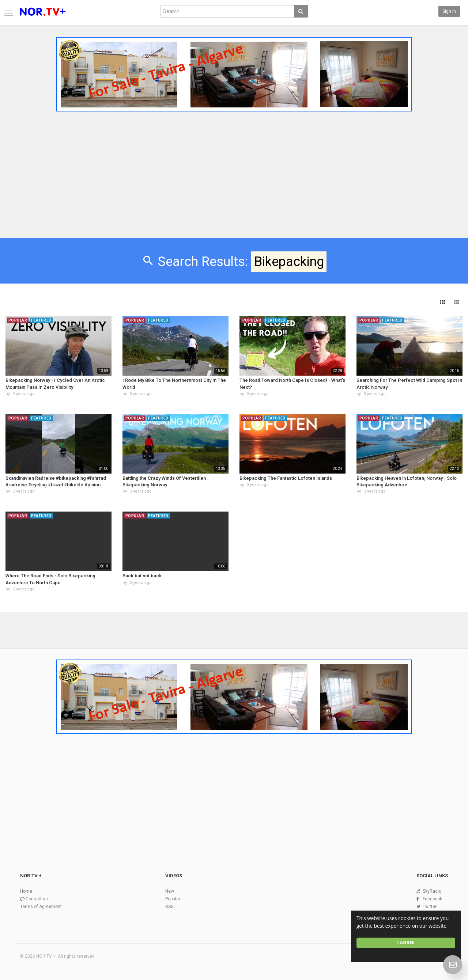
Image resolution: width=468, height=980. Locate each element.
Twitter (430, 907)
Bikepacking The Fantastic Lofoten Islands (286, 478)
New (170, 891)
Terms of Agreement (41, 907)
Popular (173, 899)
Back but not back (142, 576)
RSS (169, 907)
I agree (406, 943)
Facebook (432, 899)
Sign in (449, 11)
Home (26, 891)
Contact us (37, 899)
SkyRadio (432, 891)
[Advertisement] (234, 169)
